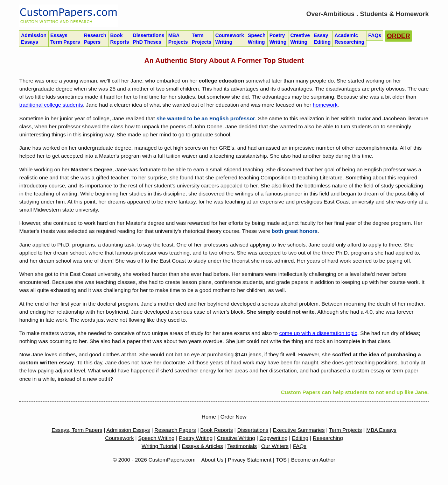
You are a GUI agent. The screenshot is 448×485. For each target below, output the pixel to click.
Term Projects (345, 430)
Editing (300, 438)
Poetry (278, 39)
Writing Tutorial (160, 446)
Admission (34, 39)
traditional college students (51, 105)
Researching (328, 438)
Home (209, 417)
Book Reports (216, 430)
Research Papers (175, 430)
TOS (281, 460)
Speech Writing (156, 438)
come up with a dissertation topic (318, 333)
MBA (178, 39)
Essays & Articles (202, 446)
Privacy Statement (250, 460)
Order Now (233, 417)
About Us (212, 460)
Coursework (230, 39)
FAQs (300, 446)
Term (202, 39)
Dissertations (149, 39)
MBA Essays (381, 430)
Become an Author (313, 460)
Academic (349, 39)
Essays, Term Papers (77, 430)
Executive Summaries (299, 430)
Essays (65, 39)
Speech (257, 39)
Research (95, 39)
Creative (300, 39)
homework (325, 105)
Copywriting (273, 438)
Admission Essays (128, 430)
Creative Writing (236, 438)
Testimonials (242, 446)
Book (120, 39)
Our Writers (275, 446)
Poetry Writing (196, 438)
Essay (322, 39)
